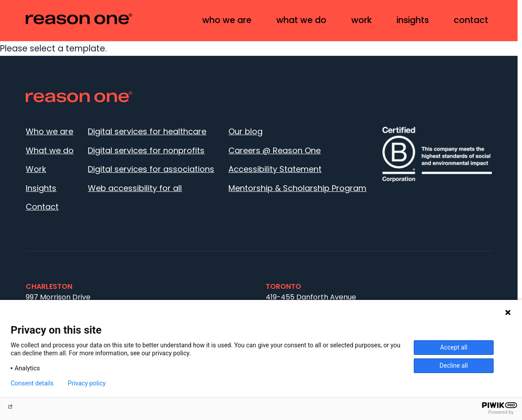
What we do (301, 20)
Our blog (245, 131)
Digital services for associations (151, 169)
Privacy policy (87, 383)
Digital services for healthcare (147, 131)
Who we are (227, 20)
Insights (413, 20)
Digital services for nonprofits (146, 150)
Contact (471, 20)
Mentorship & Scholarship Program (297, 188)
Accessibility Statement (275, 169)
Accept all (454, 347)
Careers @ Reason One (275, 150)
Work (361, 20)
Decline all (454, 366)
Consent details (32, 383)
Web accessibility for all (135, 188)
